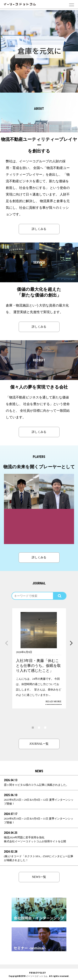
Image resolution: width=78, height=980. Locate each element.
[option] (39, 31)
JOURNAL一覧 (39, 744)
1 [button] (33, 727)
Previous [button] (7, 643)
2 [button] (39, 727)
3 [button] (45, 727)
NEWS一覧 (39, 877)
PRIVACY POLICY (37, 973)
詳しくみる (39, 229)
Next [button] (71, 643)
